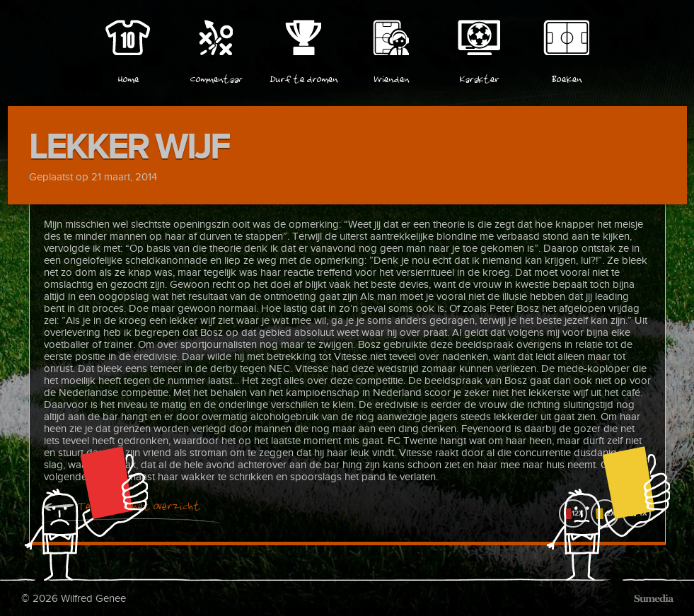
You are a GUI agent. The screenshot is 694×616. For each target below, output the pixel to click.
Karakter (479, 77)
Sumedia (653, 598)
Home (128, 77)
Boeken (566, 77)
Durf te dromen (303, 77)
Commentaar (216, 77)
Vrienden (391, 77)
